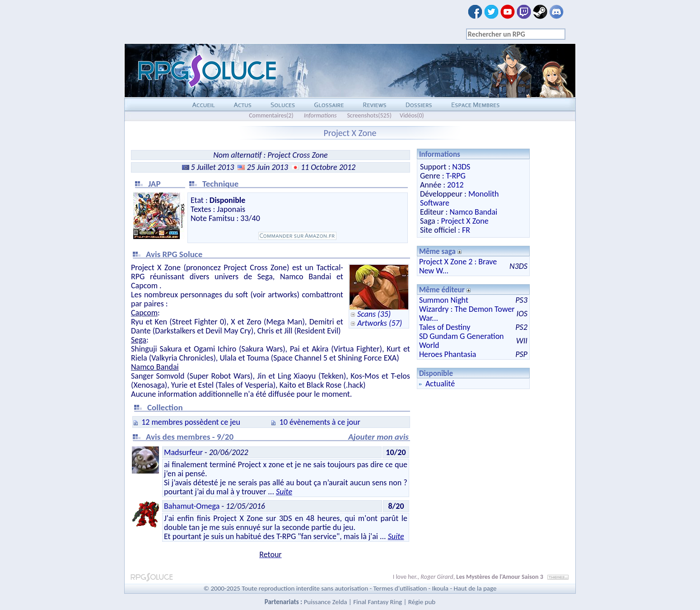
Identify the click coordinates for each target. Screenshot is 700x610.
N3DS (461, 167)
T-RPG (456, 176)
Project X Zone (464, 221)
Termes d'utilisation (400, 588)
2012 (455, 185)
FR (466, 230)
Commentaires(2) (271, 115)
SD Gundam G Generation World (462, 341)
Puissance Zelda (326, 602)
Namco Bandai (473, 212)
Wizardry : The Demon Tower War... (467, 314)
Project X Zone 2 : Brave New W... (458, 266)
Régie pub (422, 602)
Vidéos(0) (412, 115)
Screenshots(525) (369, 115)
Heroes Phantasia (448, 354)
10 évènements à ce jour (320, 422)
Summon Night (444, 300)
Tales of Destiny (445, 327)
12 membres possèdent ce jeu (191, 422)
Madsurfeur (183, 452)
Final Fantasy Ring (378, 602)
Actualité (440, 384)
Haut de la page (475, 588)
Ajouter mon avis (378, 437)
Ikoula (441, 588)
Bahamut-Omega (192, 506)
